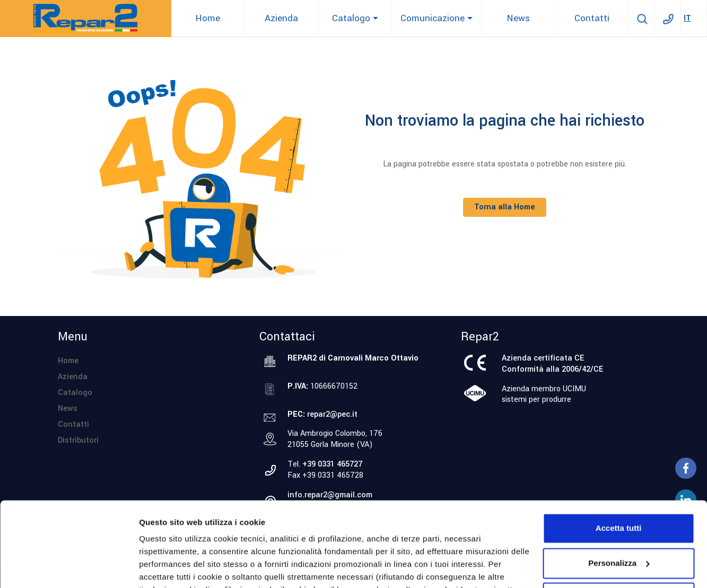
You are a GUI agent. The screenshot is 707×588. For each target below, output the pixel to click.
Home (68, 361)
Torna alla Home (505, 207)
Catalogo (75, 393)
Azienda (73, 377)
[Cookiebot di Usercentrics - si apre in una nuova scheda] (69, 567)
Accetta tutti (619, 451)
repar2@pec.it (332, 414)
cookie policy (317, 538)
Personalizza (163, 567)
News (68, 409)
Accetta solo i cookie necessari (619, 520)
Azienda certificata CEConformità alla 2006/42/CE (552, 364)
